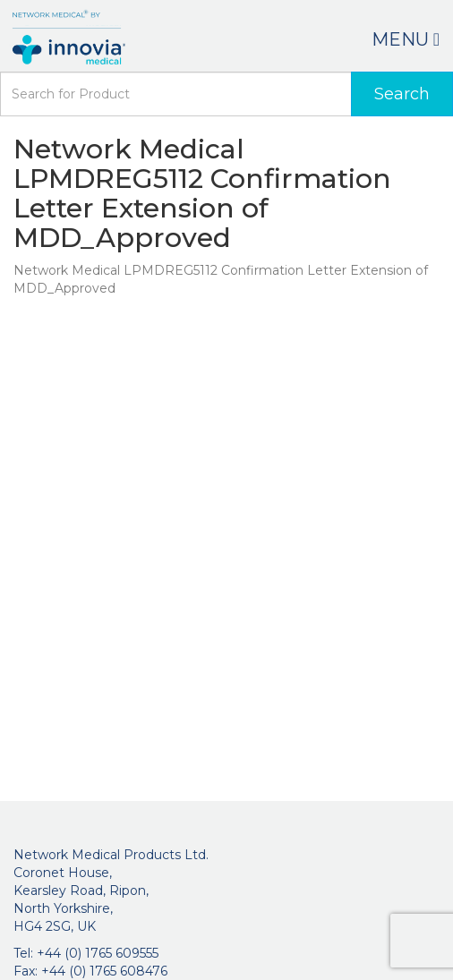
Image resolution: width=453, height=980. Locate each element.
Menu (406, 39)
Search (402, 94)
